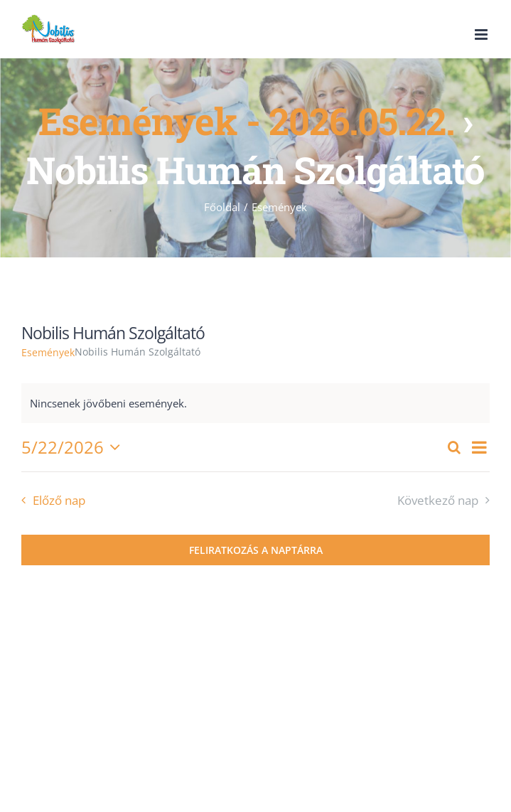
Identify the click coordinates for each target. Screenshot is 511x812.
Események (48, 352)
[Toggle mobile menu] (482, 34)
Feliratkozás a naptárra (256, 550)
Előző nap (59, 500)
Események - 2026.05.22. (246, 121)
